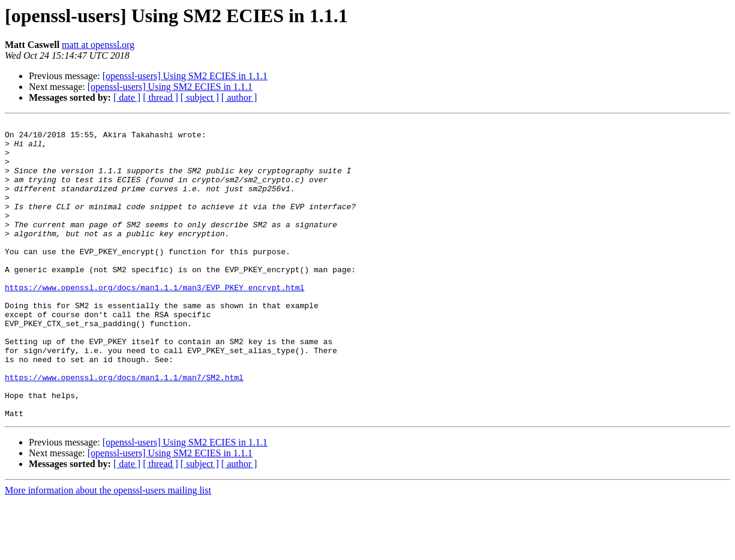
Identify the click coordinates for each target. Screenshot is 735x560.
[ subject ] (200, 97)
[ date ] (127, 97)
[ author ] (239, 97)
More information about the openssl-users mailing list (108, 550)
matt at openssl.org (98, 45)
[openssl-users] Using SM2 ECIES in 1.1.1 (185, 76)
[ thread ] (160, 97)
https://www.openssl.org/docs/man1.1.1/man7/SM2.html (124, 429)
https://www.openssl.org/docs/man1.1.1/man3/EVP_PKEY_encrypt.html (154, 321)
